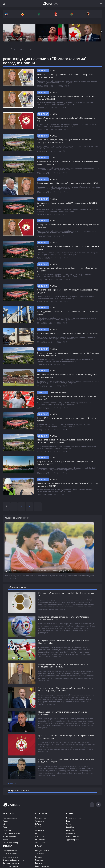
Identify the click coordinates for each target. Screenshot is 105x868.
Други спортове (73, 828)
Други (5, 861)
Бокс (68, 810)
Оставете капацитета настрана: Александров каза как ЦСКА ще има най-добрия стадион (68, 354)
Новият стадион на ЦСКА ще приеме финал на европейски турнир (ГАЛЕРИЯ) (67, 269)
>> (38, 507)
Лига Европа (40, 828)
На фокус (38, 858)
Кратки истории (41, 861)
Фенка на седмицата (11, 852)
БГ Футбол (43, 71)
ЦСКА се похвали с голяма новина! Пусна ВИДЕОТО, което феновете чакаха (68, 248)
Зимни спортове (73, 825)
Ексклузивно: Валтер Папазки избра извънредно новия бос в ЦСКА (68, 183)
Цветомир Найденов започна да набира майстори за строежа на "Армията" (67, 398)
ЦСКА (5, 813)
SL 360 (38, 835)
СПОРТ (70, 802)
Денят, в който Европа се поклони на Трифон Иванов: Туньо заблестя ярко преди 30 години (40, 571)
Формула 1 (71, 822)
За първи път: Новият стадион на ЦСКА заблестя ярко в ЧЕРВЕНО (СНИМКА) (67, 204)
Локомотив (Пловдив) (12, 822)
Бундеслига (39, 819)
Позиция (38, 846)
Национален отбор (11, 831)
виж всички (12, 772)
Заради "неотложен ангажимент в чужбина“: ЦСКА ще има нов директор (66, 119)
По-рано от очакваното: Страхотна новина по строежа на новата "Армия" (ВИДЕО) (67, 463)
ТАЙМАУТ (42, 392)
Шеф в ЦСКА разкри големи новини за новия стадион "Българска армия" (67, 419)
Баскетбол (70, 819)
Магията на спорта (11, 846)
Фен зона (7, 858)
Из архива (39, 849)
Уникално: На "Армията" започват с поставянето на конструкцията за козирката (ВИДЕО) (68, 376)
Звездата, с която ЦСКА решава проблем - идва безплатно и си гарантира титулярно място (66, 686)
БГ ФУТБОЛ (8, 802)
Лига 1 (37, 822)
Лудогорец (7, 816)
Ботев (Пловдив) (10, 825)
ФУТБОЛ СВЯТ (42, 802)
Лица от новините (10, 843)
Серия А (38, 816)
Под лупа (38, 852)
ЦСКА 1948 (7, 819)
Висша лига (39, 810)
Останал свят (40, 831)
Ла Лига (38, 813)
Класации (38, 864)
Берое (5, 828)
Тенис (69, 813)
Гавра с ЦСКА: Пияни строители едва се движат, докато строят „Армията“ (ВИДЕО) (66, 98)
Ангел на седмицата (11, 855)
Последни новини (10, 807)
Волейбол (70, 816)
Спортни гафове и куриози (14, 849)
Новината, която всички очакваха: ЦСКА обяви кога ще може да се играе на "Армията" (68, 163)
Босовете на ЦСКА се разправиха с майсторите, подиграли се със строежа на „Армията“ (67, 76)
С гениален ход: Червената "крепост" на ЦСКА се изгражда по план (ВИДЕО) (68, 291)
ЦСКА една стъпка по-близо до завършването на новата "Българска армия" (68, 313)
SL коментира (40, 843)
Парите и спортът (42, 855)
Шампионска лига (42, 825)
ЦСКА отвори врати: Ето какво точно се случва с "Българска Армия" (68, 333)
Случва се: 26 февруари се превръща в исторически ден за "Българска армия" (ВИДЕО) (64, 141)
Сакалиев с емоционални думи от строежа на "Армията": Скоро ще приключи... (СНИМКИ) (68, 485)
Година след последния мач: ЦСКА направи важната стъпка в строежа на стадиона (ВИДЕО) (65, 441)
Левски (6, 810)
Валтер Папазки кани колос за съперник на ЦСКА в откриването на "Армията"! (68, 226)
